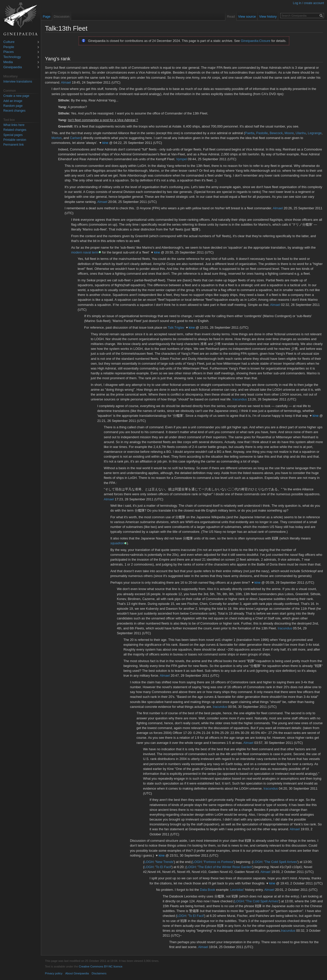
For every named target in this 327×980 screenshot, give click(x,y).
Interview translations (18, 82)
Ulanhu (301, 133)
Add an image (13, 101)
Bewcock (276, 133)
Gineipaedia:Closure (256, 41)
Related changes (15, 130)
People (9, 47)
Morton (57, 138)
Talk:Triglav (176, 327)
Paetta (250, 133)
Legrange (315, 133)
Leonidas (237, 890)
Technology (12, 57)
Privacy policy (54, 973)
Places (9, 52)
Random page (13, 106)
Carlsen (75, 138)
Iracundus (240, 399)
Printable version (15, 140)
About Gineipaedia (77, 973)
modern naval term (85, 252)
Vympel (181, 159)
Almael (66, 82)
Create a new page (16, 96)
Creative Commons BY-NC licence (101, 966)
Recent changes (14, 111)
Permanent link (14, 145)
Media (8, 62)
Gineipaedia (13, 67)
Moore (289, 133)
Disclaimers (99, 973)
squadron (117, 543)
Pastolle (262, 133)
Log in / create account (308, 3)
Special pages (13, 135)
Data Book (208, 890)
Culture (9, 42)
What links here (14, 125)
